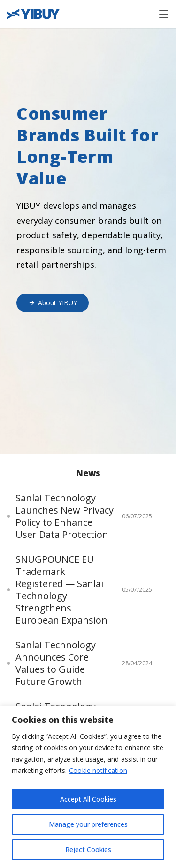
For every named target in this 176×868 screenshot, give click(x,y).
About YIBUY (53, 303)
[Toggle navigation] (164, 14)
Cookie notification (98, 770)
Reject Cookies (88, 850)
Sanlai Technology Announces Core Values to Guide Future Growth (56, 663)
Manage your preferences (88, 824)
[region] (88, 787)
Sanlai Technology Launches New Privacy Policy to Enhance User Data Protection (65, 516)
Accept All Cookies (88, 799)
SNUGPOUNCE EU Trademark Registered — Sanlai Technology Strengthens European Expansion (61, 590)
